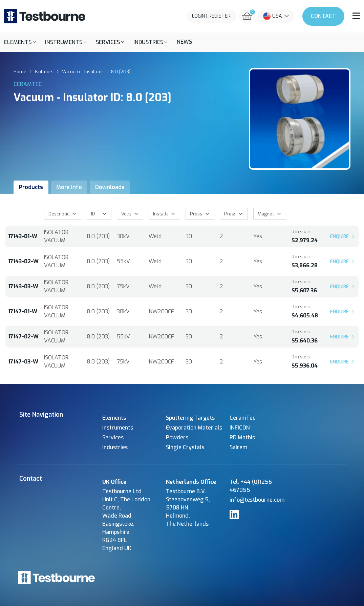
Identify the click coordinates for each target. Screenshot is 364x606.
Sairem (238, 447)
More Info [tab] (69, 187)
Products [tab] (31, 187)
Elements (114, 418)
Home (20, 71)
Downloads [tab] (110, 187)
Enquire (343, 236)
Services (113, 437)
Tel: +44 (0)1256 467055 (251, 486)
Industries (115, 447)
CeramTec (242, 418)
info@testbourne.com (257, 500)
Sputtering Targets (190, 418)
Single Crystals (185, 447)
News (184, 42)
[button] (20, 42)
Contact (323, 16)
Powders (177, 437)
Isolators (44, 71)
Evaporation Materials (194, 428)
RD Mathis (242, 437)
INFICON (240, 428)
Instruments (118, 428)
